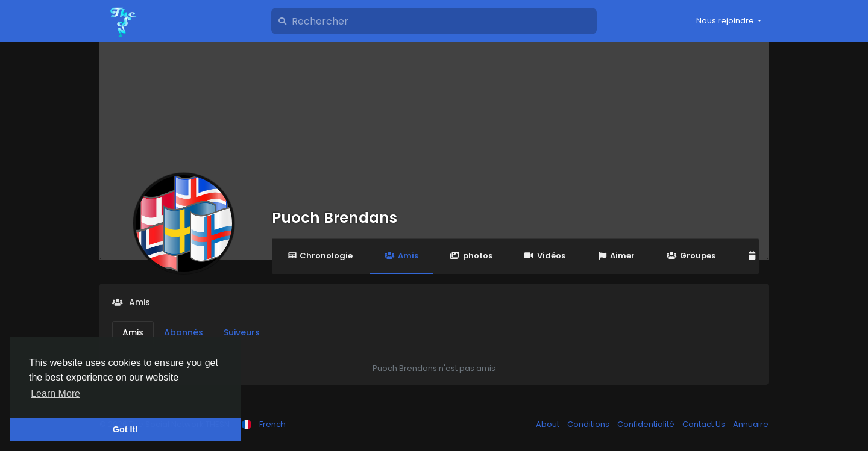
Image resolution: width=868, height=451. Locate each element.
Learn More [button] (55, 393)
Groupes (691, 256)
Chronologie (320, 256)
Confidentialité (647, 424)
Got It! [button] (125, 429)
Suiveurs (242, 332)
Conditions (589, 424)
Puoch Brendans (335, 218)
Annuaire (751, 424)
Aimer (616, 256)
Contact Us (705, 424)
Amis (401, 256)
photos (471, 256)
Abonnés (184, 332)
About (549, 424)
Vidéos (545, 256)
